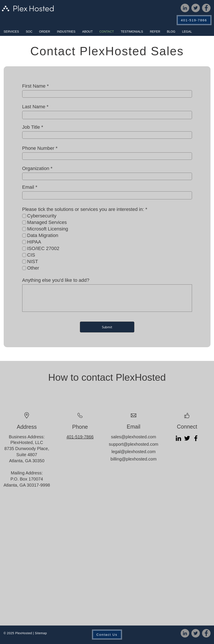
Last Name (34, 107)
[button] (11, 32)
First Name (34, 86)
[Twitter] (196, 8)
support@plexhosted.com (134, 444)
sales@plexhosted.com (134, 437)
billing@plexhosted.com (134, 459)
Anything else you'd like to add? (56, 280)
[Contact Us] (107, 635)
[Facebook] (206, 8)
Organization (36, 169)
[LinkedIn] (185, 8)
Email (28, 187)
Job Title (31, 127)
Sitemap (41, 633)
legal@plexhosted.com (134, 452)
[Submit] (107, 327)
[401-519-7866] (194, 20)
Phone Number (38, 148)
